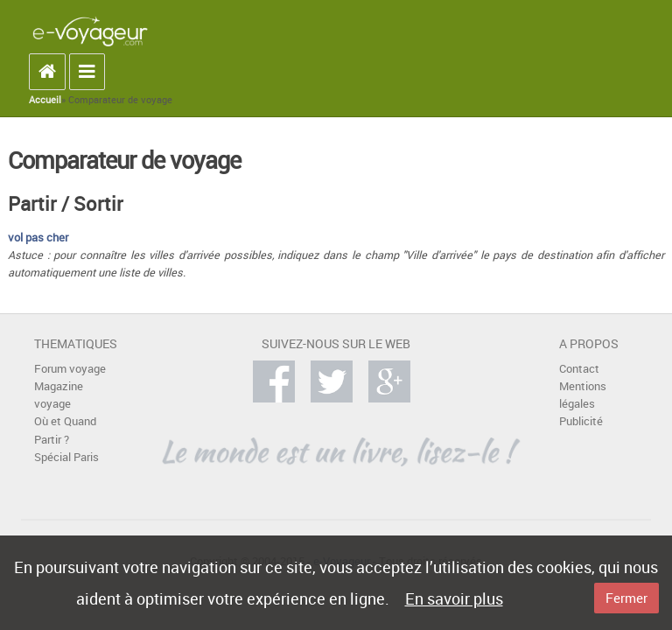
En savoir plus (454, 598)
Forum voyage (70, 369)
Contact (579, 369)
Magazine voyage (59, 395)
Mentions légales (583, 395)
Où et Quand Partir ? (65, 430)
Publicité (581, 421)
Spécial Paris (66, 457)
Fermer (626, 598)
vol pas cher (38, 238)
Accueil (45, 100)
